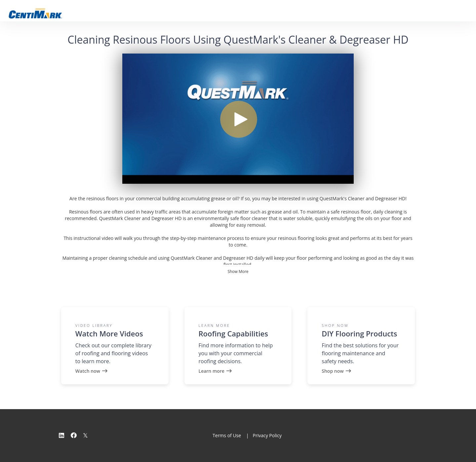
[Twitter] (85, 435)
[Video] (238, 119)
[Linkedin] (61, 435)
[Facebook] (74, 435)
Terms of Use (227, 435)
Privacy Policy (267, 435)
